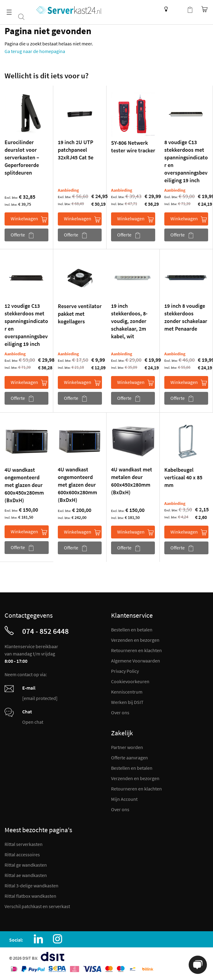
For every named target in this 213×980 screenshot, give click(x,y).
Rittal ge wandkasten (26, 865)
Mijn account (178, 9)
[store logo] (69, 10)
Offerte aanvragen (129, 758)
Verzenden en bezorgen (135, 640)
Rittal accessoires (22, 854)
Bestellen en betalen (132, 630)
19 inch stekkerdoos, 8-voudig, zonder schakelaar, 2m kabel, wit (129, 321)
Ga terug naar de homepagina (35, 51)
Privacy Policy (125, 671)
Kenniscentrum (164, 9)
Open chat (33, 722)
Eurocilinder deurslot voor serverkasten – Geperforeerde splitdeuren (22, 157)
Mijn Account (124, 799)
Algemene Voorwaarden (136, 661)
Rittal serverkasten (24, 844)
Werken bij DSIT (127, 702)
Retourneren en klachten (136, 650)
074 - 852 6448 (45, 631)
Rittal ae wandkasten (26, 875)
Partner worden (127, 747)
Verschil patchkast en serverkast (37, 906)
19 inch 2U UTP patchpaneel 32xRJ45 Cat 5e (76, 150)
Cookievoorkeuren (130, 681)
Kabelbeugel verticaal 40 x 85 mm (183, 477)
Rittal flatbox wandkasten (30, 896)
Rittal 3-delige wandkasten (31, 886)
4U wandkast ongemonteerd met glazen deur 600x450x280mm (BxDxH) (24, 485)
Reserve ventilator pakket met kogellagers (80, 314)
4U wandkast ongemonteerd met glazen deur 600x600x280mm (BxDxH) (77, 485)
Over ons (120, 712)
